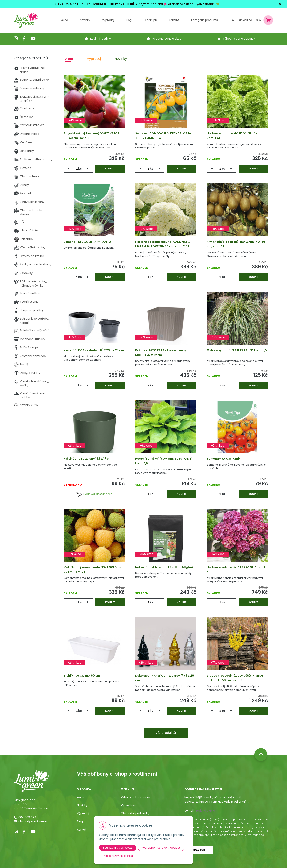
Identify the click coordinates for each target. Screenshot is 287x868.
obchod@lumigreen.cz (34, 821)
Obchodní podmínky (135, 813)
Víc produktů (166, 733)
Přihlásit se (245, 20)
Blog (80, 821)
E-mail (189, 811)
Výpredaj (83, 813)
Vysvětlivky (128, 805)
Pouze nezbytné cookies (118, 856)
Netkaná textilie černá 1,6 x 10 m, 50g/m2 (164, 567)
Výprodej (108, 20)
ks (80, 168)
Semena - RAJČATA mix (224, 459)
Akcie (81, 797)
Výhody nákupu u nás (136, 797)
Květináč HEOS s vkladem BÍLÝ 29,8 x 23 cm (94, 350)
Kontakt (82, 830)
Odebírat (199, 850)
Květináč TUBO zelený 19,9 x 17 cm (87, 459)
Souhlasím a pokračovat (118, 848)
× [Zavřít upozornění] (280, 4)
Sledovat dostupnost (94, 494)
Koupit (110, 168)
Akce (65, 20)
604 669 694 (27, 817)
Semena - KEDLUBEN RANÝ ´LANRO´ (88, 242)
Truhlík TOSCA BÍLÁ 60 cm (82, 676)
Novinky (85, 20)
